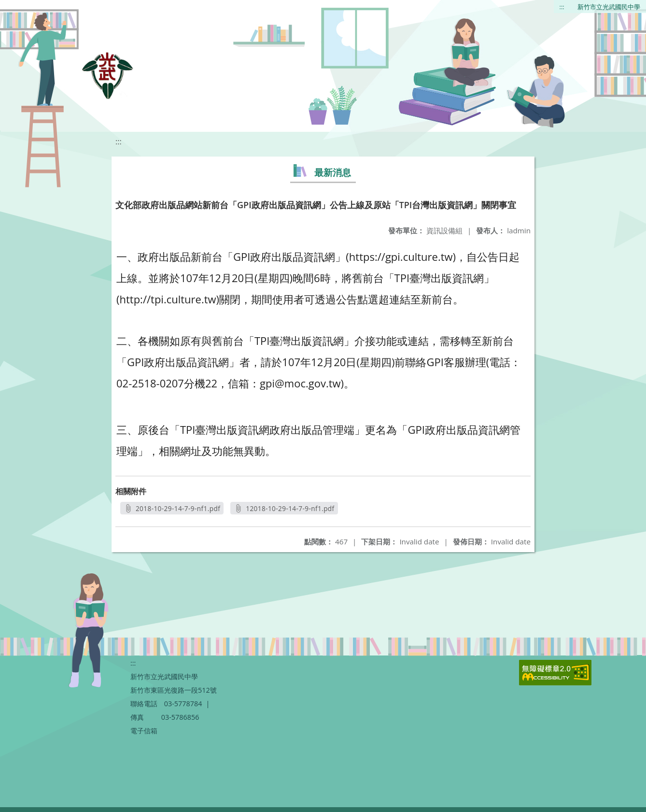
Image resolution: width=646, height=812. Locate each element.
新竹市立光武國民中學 (609, 7)
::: (562, 7)
